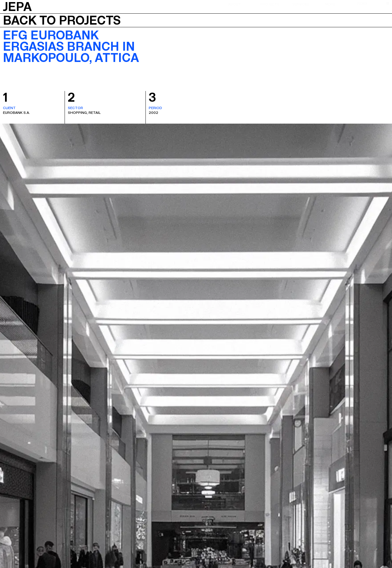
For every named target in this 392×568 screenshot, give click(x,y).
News (330, 4)
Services (301, 4)
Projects (270, 4)
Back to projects (62, 20)
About (235, 4)
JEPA (17, 6)
